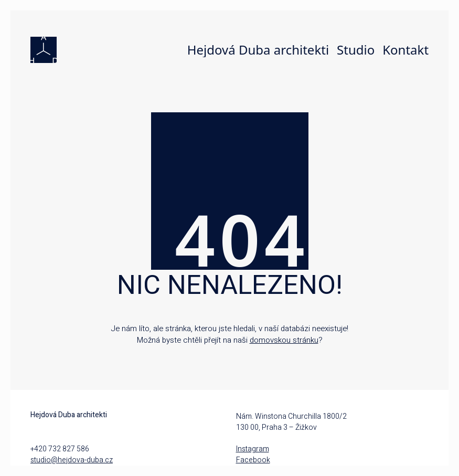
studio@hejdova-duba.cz (72, 460)
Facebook (253, 460)
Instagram (253, 449)
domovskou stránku (284, 340)
